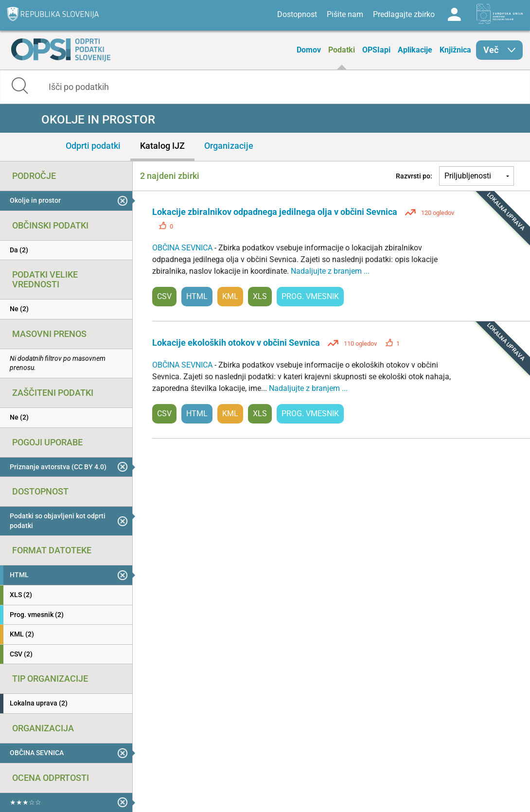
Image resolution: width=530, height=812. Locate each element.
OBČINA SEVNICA (183, 248)
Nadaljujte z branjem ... (330, 271)
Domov (309, 50)
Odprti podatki (93, 146)
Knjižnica (455, 50)
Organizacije (229, 146)
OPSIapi (376, 50)
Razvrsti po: (414, 176)
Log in (454, 15)
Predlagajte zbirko (404, 14)
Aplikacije (415, 50)
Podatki (342, 50)
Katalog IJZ (162, 146)
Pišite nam (345, 14)
